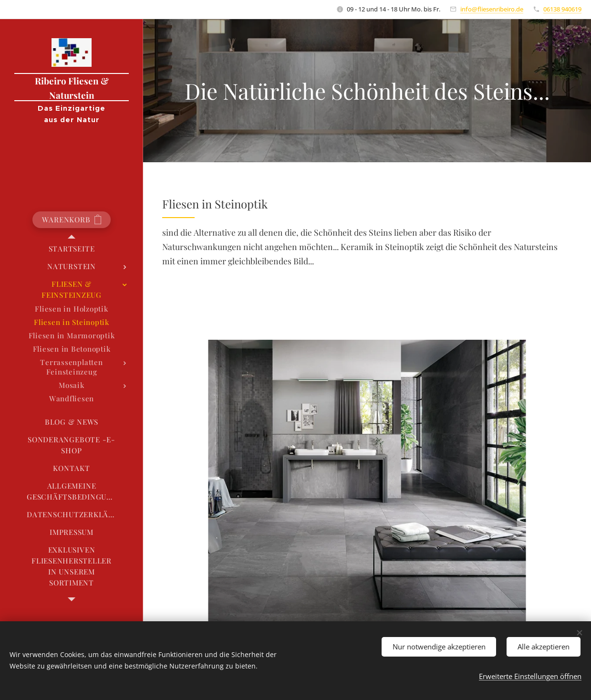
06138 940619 (562, 9)
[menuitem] (72, 249)
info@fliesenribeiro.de (492, 9)
